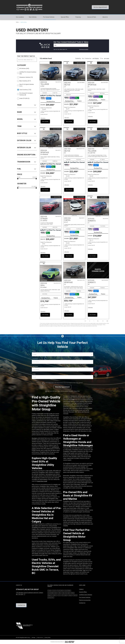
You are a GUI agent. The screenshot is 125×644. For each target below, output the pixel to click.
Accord (54, 591)
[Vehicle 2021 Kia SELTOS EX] (74, 139)
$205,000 (35, 177)
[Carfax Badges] (46, 98)
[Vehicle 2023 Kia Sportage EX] (98, 73)
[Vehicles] (71, 45)
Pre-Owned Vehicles (85, 597)
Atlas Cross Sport (66, 593)
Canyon (70, 595)
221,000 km (34, 186)
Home (17, 22)
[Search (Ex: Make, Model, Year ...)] (27, 60)
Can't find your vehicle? (84, 49)
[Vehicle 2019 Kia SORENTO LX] (98, 207)
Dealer (34, 351)
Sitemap (34, 638)
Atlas (60, 593)
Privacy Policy (48, 638)
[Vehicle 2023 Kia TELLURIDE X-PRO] (51, 72)
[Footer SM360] (70, 642)
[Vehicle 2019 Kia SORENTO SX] (98, 270)
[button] (100, 7)
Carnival (75, 595)
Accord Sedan (68, 591)
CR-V (59, 595)
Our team (34, 438)
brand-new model (42, 481)
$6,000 (19, 177)
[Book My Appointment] (62, 387)
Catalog (81, 589)
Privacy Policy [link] (77, 391)
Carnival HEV (51, 598)
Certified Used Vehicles (86, 595)
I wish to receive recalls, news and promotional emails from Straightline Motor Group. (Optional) (64, 383)
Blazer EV (50, 595)
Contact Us (82, 603)
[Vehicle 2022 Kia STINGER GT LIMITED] (51, 206)
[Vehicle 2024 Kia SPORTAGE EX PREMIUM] (51, 139)
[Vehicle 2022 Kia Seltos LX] (74, 73)
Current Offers (83, 592)
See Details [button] (45, 121)
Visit (84, 570)
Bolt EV (55, 595)
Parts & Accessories (85, 600)
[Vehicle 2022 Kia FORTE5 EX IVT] (74, 206)
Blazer (73, 593)
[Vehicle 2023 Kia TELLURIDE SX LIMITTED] (98, 139)
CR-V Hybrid (64, 595)
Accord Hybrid (60, 591)
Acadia (50, 591)
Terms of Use (40, 638)
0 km (18, 186)
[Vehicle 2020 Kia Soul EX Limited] (51, 273)
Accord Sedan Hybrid (52, 593)
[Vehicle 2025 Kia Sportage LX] (74, 270)
